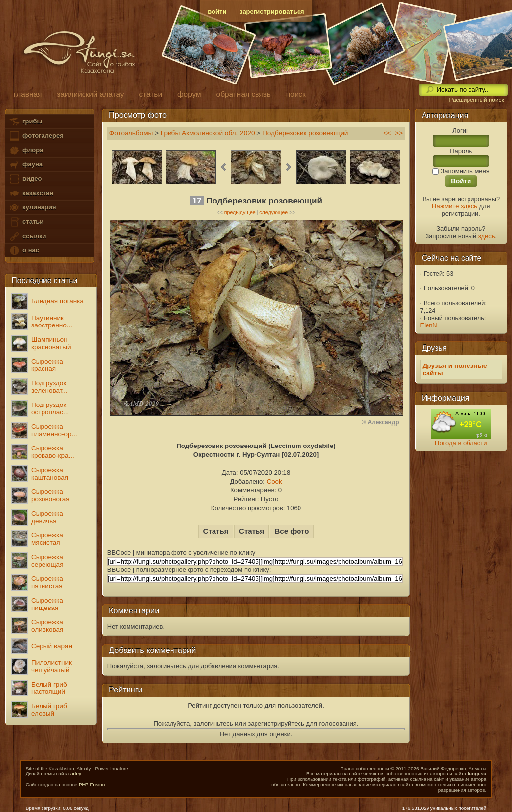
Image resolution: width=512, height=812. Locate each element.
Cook (275, 481)
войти (217, 12)
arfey (76, 774)
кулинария (32, 208)
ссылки (27, 236)
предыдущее (240, 212)
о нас (24, 251)
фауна (26, 165)
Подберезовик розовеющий (305, 133)
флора (26, 150)
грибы (25, 122)
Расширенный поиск (476, 100)
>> (399, 133)
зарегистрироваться (272, 12)
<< (387, 133)
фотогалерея (36, 136)
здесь (487, 236)
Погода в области (461, 443)
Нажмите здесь (455, 206)
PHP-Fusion (92, 785)
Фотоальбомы (131, 133)
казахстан (31, 193)
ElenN (429, 325)
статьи (26, 222)
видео (25, 179)
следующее (274, 212)
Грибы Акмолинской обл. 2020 (208, 133)
